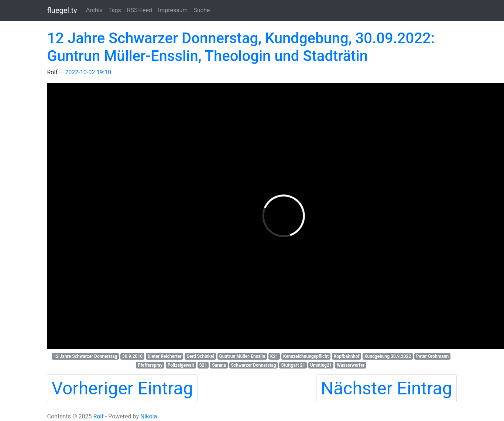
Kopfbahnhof (347, 356)
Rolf (98, 416)
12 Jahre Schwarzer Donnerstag (85, 356)
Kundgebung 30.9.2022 (388, 356)
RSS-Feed (140, 10)
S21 (203, 365)
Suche (202, 10)
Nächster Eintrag (387, 388)
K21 (274, 356)
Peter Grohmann (432, 356)
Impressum (173, 10)
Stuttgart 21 (293, 365)
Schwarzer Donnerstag (253, 365)
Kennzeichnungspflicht (306, 356)
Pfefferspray (150, 365)
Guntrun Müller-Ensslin (242, 356)
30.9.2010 (132, 356)
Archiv (94, 10)
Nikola (149, 416)
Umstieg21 (321, 365)
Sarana (219, 365)
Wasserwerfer (351, 365)
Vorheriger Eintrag (122, 388)
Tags (115, 10)
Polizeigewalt (181, 365)
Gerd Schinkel (200, 356)
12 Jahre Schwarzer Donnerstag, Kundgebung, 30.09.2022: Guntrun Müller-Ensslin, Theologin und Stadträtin (241, 47)
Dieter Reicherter (165, 356)
